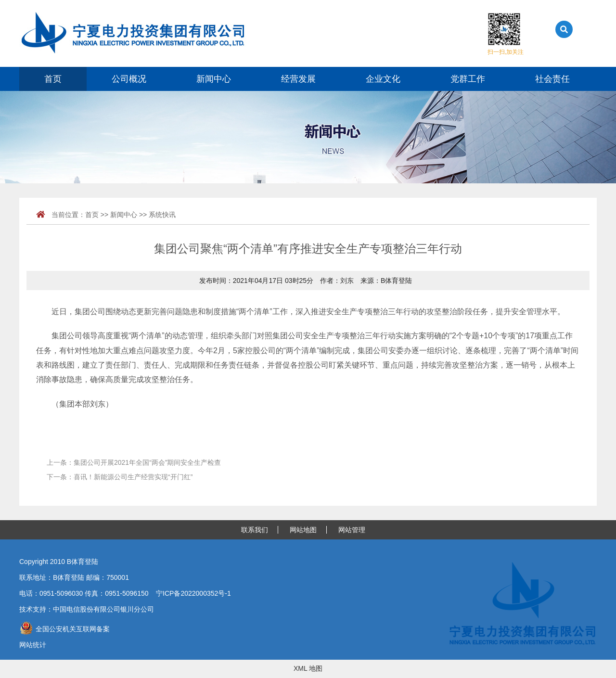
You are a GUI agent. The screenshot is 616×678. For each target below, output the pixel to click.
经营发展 (298, 79)
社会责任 (552, 79)
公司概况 (129, 79)
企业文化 (383, 79)
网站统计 (33, 645)
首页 (53, 79)
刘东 (347, 281)
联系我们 (255, 530)
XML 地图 (308, 668)
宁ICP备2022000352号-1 (193, 593)
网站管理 (352, 530)
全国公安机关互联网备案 (64, 629)
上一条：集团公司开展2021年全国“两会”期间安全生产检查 (134, 462)
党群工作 (468, 79)
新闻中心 (214, 79)
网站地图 (303, 530)
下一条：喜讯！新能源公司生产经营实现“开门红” (120, 477)
